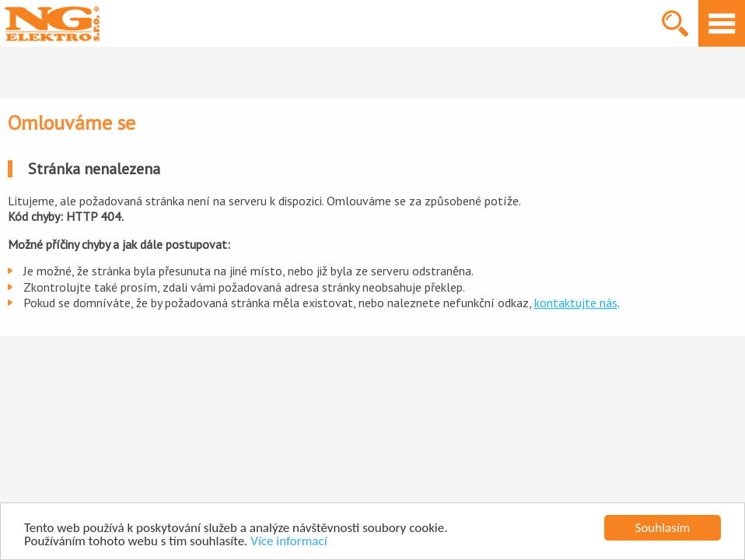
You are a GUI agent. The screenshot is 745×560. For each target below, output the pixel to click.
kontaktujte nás (576, 303)
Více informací (289, 542)
